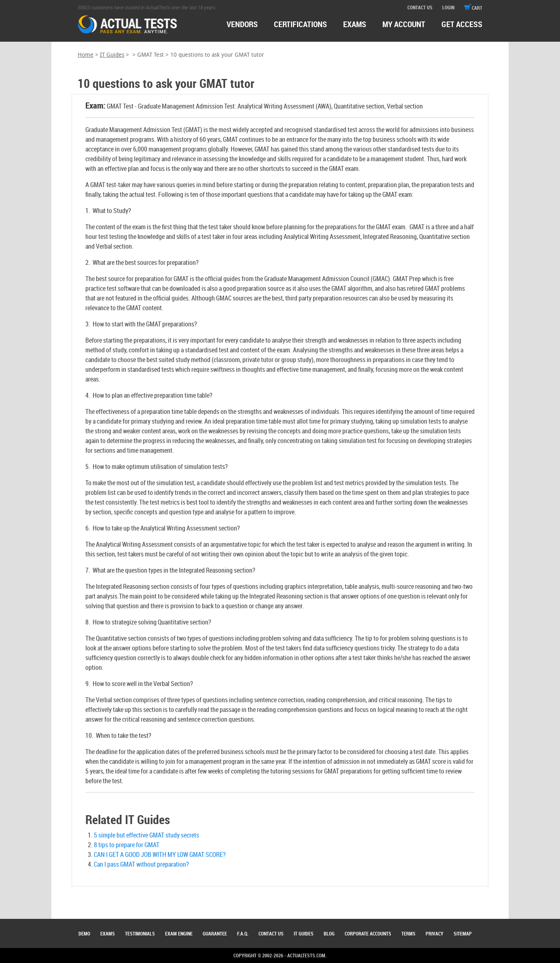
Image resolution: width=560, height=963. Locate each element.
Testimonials (140, 933)
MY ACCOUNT (404, 24)
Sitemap (463, 933)
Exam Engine (179, 933)
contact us (420, 7)
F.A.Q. (243, 933)
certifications (300, 24)
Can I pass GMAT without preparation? (141, 864)
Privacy (435, 933)
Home (86, 55)
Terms (408, 933)
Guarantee (215, 933)
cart (473, 8)
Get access (462, 24)
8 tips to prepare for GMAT (127, 845)
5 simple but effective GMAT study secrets (146, 835)
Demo (84, 933)
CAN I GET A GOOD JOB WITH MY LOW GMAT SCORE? (160, 854)
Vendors (242, 24)
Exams (108, 933)
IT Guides (112, 55)
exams (355, 24)
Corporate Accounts (368, 933)
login (448, 7)
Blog (329, 933)
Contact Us (271, 933)
